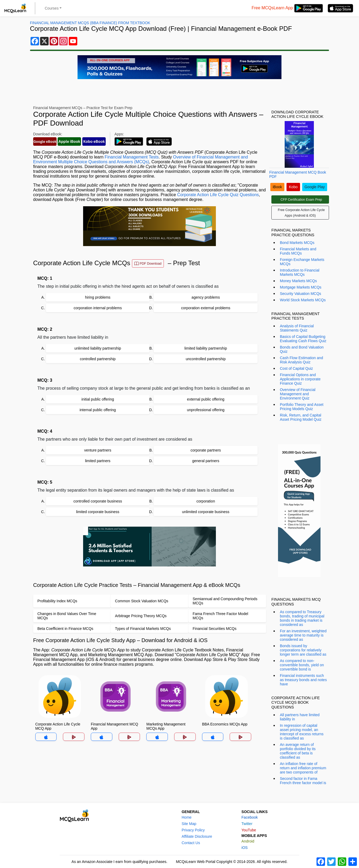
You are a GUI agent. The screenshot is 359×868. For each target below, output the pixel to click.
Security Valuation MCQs (300, 294)
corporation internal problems (98, 308)
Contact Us (191, 843)
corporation (206, 501)
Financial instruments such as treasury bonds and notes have (303, 680)
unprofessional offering (206, 410)
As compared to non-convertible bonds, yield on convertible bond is (302, 665)
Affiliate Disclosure (197, 836)
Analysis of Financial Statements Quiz (297, 328)
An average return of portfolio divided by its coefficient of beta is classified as (298, 751)
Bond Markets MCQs (297, 243)
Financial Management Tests (132, 157)
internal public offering (98, 410)
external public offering (206, 399)
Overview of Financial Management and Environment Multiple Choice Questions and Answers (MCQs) (141, 159)
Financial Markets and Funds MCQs (298, 251)
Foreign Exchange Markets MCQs (302, 262)
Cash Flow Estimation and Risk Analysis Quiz (302, 360)
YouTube (249, 830)
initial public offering (98, 399)
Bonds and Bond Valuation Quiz (302, 349)
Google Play (315, 187)
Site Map (189, 824)
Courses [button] (52, 8)
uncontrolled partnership (206, 359)
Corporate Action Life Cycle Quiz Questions (218, 195)
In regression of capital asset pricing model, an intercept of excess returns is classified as (302, 732)
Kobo (293, 187)
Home (187, 817)
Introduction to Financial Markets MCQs (300, 272)
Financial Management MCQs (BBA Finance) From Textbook (90, 23)
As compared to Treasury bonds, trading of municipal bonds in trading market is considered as (302, 618)
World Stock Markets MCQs (303, 300)
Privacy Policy (193, 830)
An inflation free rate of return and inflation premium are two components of (303, 768)
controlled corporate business (98, 501)
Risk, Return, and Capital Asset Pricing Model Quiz (301, 417)
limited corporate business (98, 512)
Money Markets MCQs (298, 281)
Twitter (247, 824)
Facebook (249, 817)
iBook (277, 187)
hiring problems (98, 297)
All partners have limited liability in (300, 717)
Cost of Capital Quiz (296, 368)
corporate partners (206, 450)
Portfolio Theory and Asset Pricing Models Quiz (302, 407)
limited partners (98, 461)
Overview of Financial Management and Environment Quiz (298, 394)
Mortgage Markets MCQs (301, 287)
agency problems (206, 297)
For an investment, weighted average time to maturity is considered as (303, 635)
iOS (244, 848)
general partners (206, 461)
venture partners (98, 450)
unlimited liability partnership (98, 348)
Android (248, 841)
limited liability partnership (206, 348)
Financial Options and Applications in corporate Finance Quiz (300, 379)
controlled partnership (98, 359)
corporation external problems (206, 308)
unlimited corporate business (206, 512)
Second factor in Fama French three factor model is (303, 781)
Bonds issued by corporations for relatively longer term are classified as (303, 650)
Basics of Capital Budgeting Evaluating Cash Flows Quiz (303, 339)
